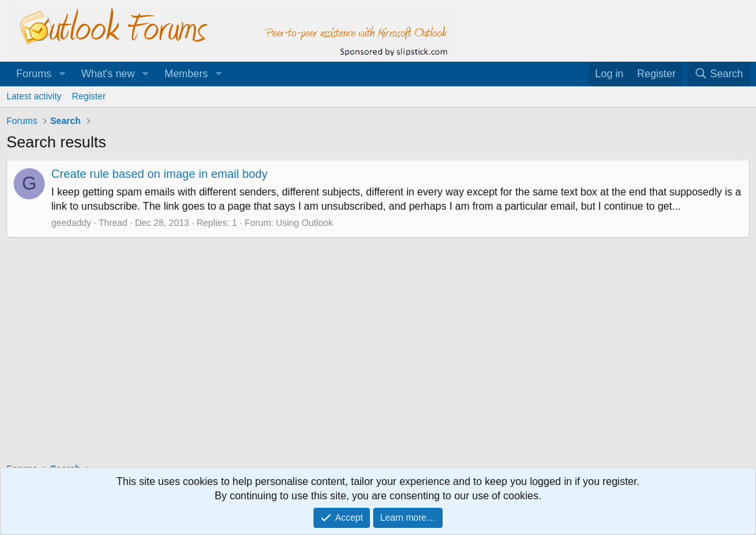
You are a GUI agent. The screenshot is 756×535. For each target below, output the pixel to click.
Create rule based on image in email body (159, 174)
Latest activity (34, 96)
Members (187, 74)
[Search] (718, 74)
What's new (108, 74)
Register (89, 96)
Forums (34, 74)
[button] (62, 74)
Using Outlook (304, 223)
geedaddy (71, 223)
